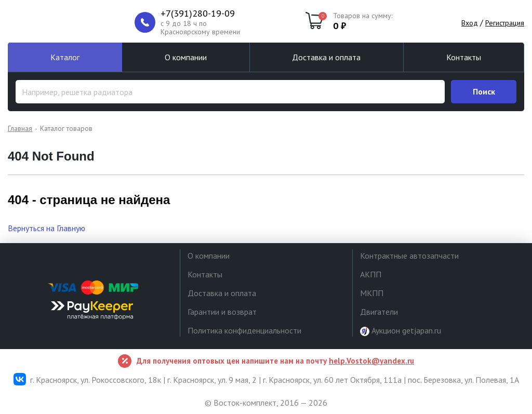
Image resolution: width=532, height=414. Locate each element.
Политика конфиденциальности (244, 330)
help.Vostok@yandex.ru (371, 361)
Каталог (65, 57)
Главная (20, 128)
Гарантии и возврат (222, 312)
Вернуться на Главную (46, 228)
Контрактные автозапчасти (409, 256)
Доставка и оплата (326, 57)
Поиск (484, 91)
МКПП (372, 293)
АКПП (371, 274)
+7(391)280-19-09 (198, 14)
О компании (186, 57)
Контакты (464, 57)
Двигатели (379, 312)
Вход (470, 23)
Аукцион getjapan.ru (401, 331)
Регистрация (505, 23)
